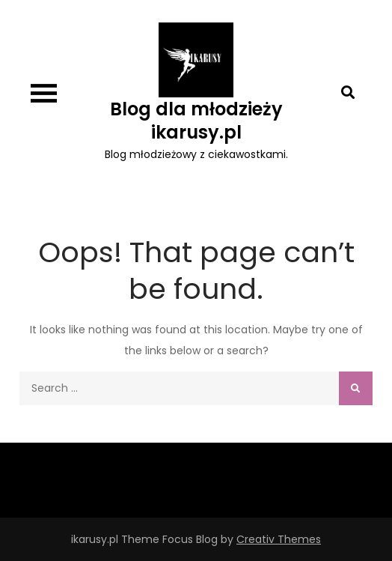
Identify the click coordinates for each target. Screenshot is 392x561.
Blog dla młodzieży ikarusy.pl (196, 121)
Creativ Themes (279, 539)
